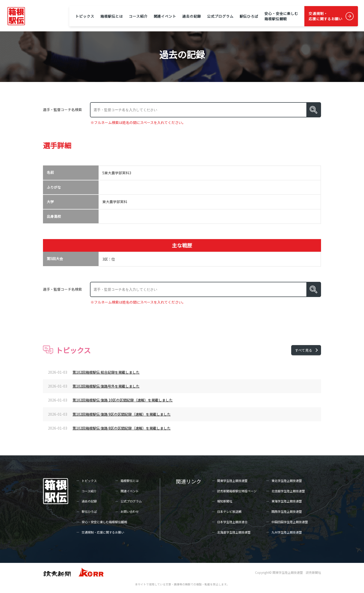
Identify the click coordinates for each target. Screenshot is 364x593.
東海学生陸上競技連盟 (287, 501)
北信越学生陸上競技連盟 (288, 491)
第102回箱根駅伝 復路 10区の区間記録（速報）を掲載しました (123, 400)
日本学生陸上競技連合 (232, 522)
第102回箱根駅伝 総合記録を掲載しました (106, 372)
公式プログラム (220, 16)
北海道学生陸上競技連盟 (234, 532)
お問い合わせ (130, 511)
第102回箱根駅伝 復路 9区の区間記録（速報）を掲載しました (122, 414)
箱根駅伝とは (112, 16)
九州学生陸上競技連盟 (287, 532)
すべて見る (304, 350)
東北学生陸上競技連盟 (287, 481)
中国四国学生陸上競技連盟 (290, 522)
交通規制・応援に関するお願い (326, 16)
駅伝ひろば (249, 16)
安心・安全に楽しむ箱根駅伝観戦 (281, 16)
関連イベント (165, 16)
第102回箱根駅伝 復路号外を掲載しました (106, 386)
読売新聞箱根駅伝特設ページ (237, 491)
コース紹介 (138, 16)
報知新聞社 (225, 501)
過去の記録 (192, 16)
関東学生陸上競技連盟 (232, 481)
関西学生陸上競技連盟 (287, 511)
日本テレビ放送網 (229, 511)
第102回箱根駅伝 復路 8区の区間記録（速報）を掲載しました (122, 428)
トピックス (85, 16)
